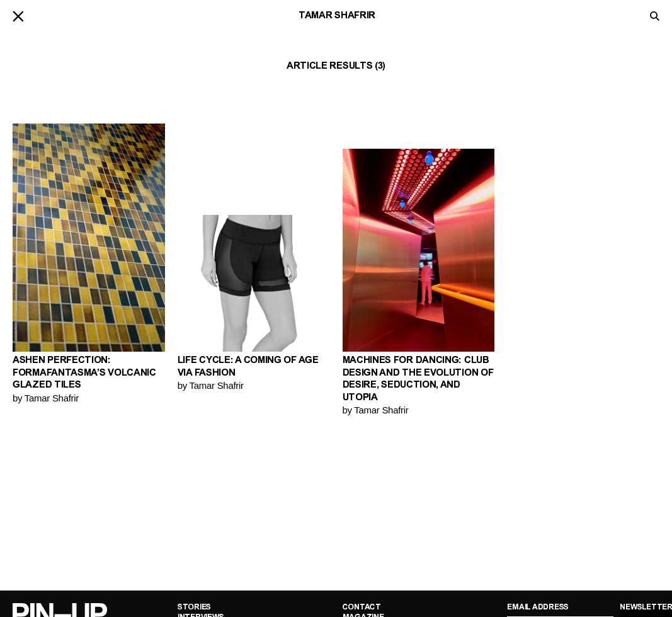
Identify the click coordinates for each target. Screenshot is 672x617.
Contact (362, 608)
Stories (194, 608)
